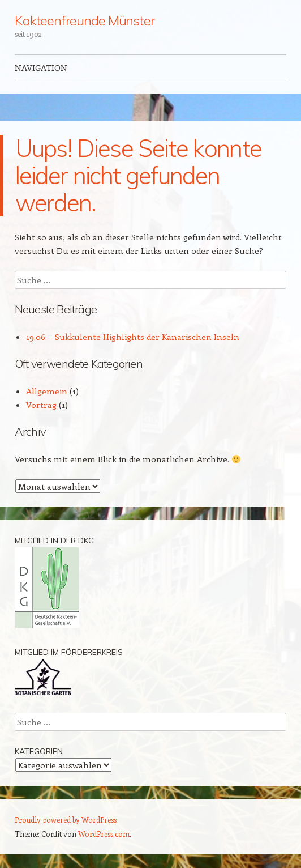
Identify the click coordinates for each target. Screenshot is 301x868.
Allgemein (47, 391)
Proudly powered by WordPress (66, 820)
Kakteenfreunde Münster (85, 20)
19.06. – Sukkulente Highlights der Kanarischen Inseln (133, 337)
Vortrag (41, 405)
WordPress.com (104, 834)
